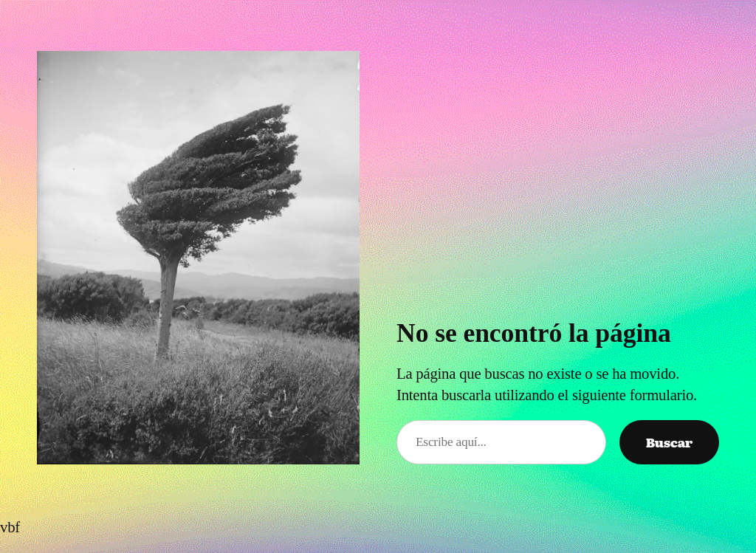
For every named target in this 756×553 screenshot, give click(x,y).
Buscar (669, 442)
